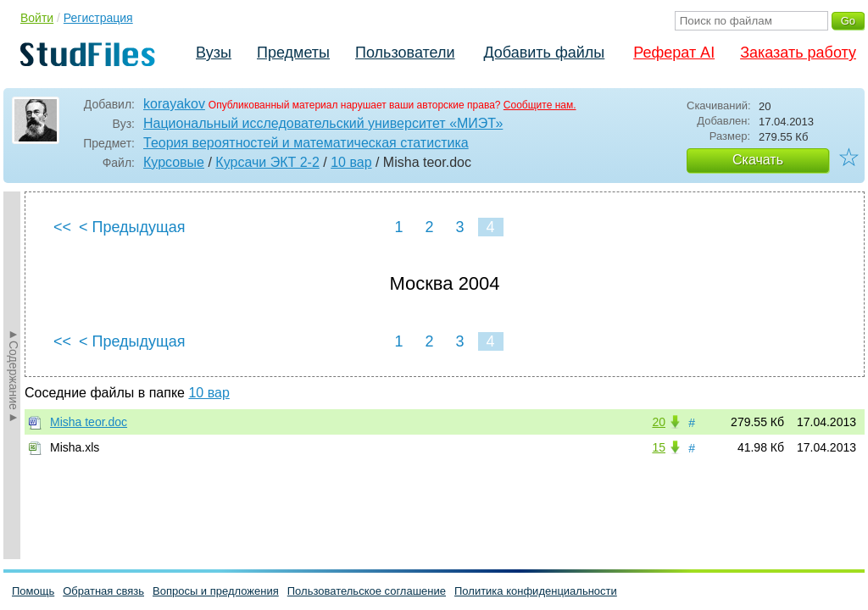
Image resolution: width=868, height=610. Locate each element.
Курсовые (174, 162)
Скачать (758, 160)
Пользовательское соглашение (367, 591)
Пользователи (405, 53)
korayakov (174, 104)
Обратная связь (103, 591)
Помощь (33, 591)
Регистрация (98, 18)
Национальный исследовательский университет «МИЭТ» (323, 123)
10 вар (351, 162)
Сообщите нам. (540, 105)
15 (659, 447)
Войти (37, 18)
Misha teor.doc (89, 422)
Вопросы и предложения (216, 591)
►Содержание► (14, 375)
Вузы (214, 53)
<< (62, 227)
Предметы (293, 53)
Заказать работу (798, 53)
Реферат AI (674, 53)
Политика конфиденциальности (536, 591)
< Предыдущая (132, 227)
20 (659, 422)
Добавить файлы (544, 53)
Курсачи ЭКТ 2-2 (267, 162)
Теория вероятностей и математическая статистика (306, 143)
